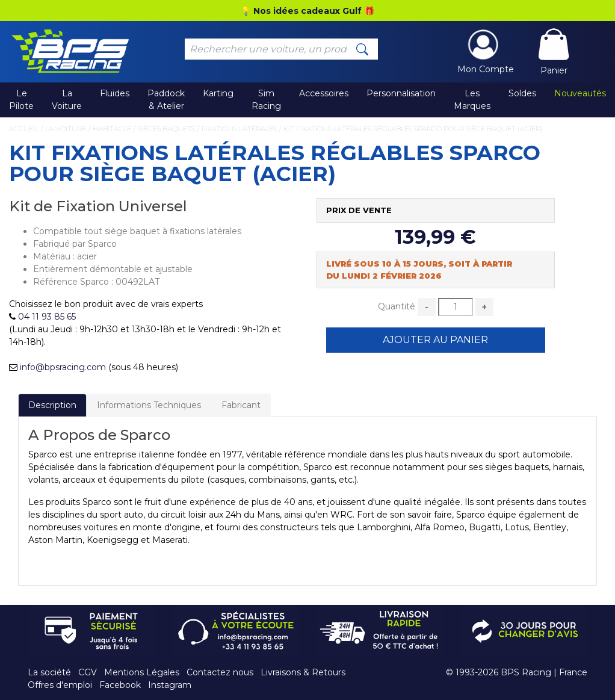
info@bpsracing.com (63, 367)
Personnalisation (401, 93)
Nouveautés (580, 93)
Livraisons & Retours (303, 672)
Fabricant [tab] (241, 405)
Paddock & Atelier (166, 100)
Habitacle (112, 129)
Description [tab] (52, 405)
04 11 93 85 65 (47, 317)
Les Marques (472, 100)
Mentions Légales (142, 672)
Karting (218, 93)
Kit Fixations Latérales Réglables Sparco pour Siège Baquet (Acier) (413, 129)
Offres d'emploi (60, 685)
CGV (88, 672)
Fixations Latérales (239, 129)
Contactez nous (220, 672)
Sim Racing (266, 100)
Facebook (120, 685)
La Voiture (67, 100)
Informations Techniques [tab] (149, 405)
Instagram (170, 685)
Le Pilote (21, 100)
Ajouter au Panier (435, 340)
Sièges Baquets (166, 129)
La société (49, 672)
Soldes (522, 93)
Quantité (397, 306)
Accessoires (324, 93)
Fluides (115, 93)
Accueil (24, 129)
